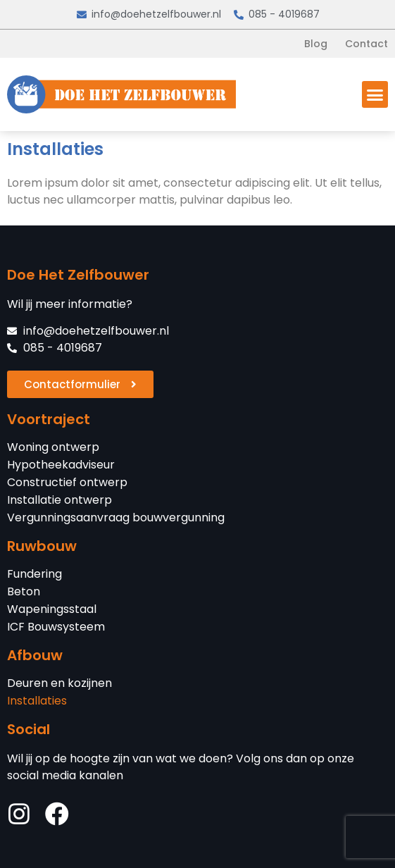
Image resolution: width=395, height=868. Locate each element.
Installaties (37, 701)
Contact (366, 44)
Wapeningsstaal (52, 609)
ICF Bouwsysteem (56, 627)
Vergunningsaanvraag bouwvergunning (116, 518)
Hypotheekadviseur (61, 465)
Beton (24, 592)
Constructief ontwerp (67, 483)
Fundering (35, 574)
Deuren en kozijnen (59, 683)
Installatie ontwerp (59, 500)
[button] (375, 94)
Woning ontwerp (53, 447)
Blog (316, 44)
